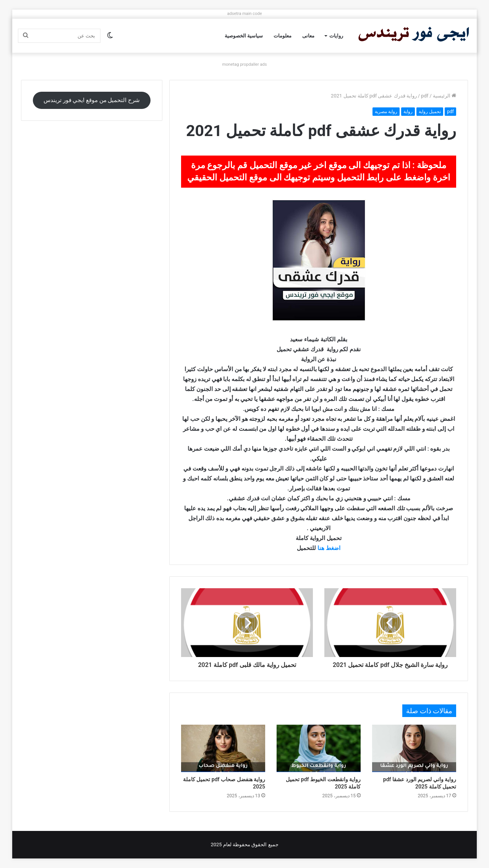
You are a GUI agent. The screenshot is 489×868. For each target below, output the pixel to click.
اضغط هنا (329, 548)
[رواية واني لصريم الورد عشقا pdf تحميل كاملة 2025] (414, 748)
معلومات (283, 36)
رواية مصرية (386, 112)
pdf (425, 96)
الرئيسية (444, 96)
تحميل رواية (430, 112)
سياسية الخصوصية (244, 36)
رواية (408, 112)
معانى (308, 36)
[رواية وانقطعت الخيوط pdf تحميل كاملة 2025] (319, 748)
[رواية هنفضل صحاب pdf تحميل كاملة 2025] (223, 748)
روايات (336, 36)
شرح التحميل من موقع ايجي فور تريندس (92, 100)
